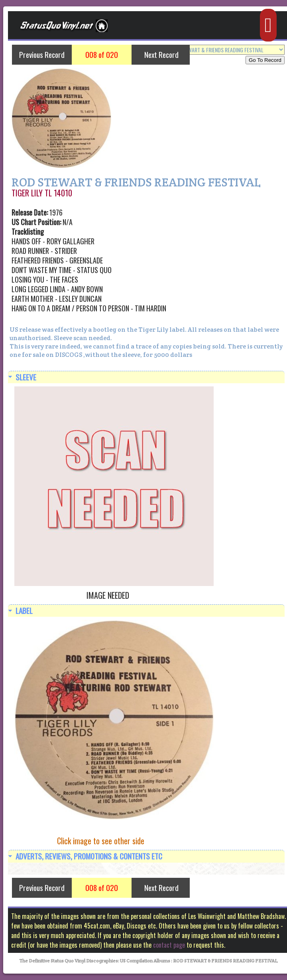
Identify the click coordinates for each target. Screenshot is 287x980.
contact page (169, 945)
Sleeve (26, 377)
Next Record (161, 54)
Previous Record (42, 54)
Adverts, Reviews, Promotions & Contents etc (89, 856)
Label (24, 611)
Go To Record (265, 60)
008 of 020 (102, 54)
